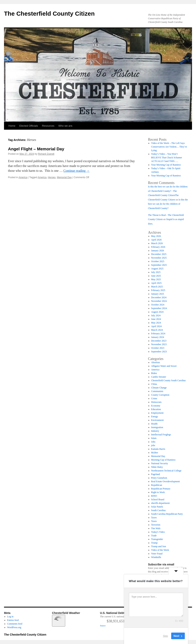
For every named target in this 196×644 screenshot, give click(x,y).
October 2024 (158, 305)
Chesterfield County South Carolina (168, 380)
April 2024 (156, 326)
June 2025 (156, 276)
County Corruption (160, 395)
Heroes (52, 177)
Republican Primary (161, 489)
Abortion (155, 362)
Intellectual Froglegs (161, 435)
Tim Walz (156, 528)
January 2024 (158, 337)
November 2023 (159, 344)
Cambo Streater (159, 377)
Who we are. (66, 126)
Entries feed (13, 620)
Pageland (156, 474)
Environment (157, 420)
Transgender (157, 539)
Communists (157, 391)
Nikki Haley (157, 467)
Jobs (153, 442)
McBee (155, 453)
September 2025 (159, 265)
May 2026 (156, 236)
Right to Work (158, 492)
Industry (155, 431)
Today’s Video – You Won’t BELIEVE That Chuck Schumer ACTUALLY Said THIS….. (167, 158)
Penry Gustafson (159, 478)
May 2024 (156, 323)
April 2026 (156, 240)
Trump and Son (159, 546)
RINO (154, 496)
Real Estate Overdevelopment (165, 481)
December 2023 (159, 341)
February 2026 (158, 247)
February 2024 (158, 334)
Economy (156, 406)
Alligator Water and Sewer (164, 366)
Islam (154, 438)
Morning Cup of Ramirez (163, 460)
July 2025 (156, 272)
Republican (157, 485)
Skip (165, 636)
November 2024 (159, 301)
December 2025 (159, 254)
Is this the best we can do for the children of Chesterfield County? (168, 204)
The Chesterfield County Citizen (49, 14)
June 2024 (156, 319)
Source (103, 626)
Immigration (157, 427)
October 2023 (158, 348)
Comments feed (15, 624)
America (23, 177)
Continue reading (76, 171)
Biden (154, 373)
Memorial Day (64, 177)
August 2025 (157, 269)
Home (12, 126)
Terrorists (156, 525)
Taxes (154, 518)
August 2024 (157, 312)
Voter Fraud (157, 554)
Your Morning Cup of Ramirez (166, 165)
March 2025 (157, 287)
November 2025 (159, 258)
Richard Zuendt (46, 154)
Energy (155, 417)
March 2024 (157, 330)
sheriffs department (160, 503)
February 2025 (158, 290)
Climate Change (159, 388)
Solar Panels (157, 507)
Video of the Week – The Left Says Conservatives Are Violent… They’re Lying (169, 147)
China (154, 384)
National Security (160, 463)
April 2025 (156, 283)
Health (154, 424)
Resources (48, 126)
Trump (154, 543)
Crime (154, 398)
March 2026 (157, 243)
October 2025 (158, 261)
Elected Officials (29, 126)
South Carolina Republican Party (167, 514)
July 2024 (156, 315)
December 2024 (159, 297)
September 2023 (159, 352)
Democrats (156, 402)
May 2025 (156, 279)
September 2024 (159, 308)
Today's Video (158, 532)
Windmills (156, 557)
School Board (158, 499)
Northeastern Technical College (166, 471)
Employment (157, 413)
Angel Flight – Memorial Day (36, 149)
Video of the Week (160, 550)
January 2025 (158, 294)
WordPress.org (14, 627)
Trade (154, 536)
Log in (10, 617)
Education (156, 409)
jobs (153, 445)
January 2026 (158, 251)
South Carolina (158, 510)
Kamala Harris (158, 449)
